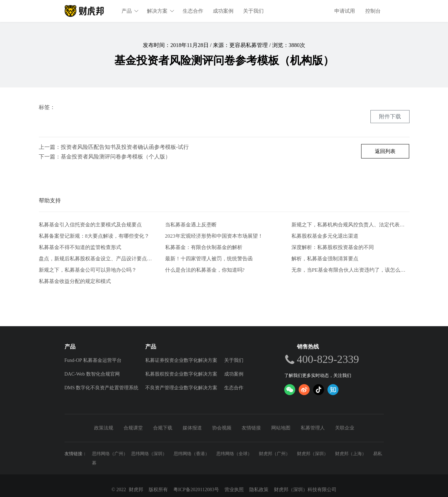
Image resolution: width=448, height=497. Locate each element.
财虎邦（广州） (274, 454)
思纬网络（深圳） (149, 454)
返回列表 (385, 151)
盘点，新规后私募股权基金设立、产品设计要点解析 (98, 259)
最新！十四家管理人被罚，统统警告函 (209, 259)
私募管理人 (313, 428)
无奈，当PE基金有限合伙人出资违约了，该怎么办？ (351, 270)
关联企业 (345, 428)
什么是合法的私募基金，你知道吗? (205, 270)
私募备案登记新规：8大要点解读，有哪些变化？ (94, 236)
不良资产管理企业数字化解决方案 (181, 388)
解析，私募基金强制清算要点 (325, 259)
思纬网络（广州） (110, 454)
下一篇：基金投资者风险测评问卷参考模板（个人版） (105, 157)
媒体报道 (192, 428)
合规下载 (163, 428)
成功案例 (223, 11)
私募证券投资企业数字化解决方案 (181, 360)
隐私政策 (259, 490)
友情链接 (251, 428)
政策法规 (104, 428)
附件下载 (390, 116)
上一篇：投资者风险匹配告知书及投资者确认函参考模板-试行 (114, 147)
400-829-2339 (328, 359)
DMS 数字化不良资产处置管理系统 (102, 388)
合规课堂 (133, 428)
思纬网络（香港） (192, 454)
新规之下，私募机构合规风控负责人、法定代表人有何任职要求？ (351, 225)
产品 (130, 11)
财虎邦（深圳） (313, 454)
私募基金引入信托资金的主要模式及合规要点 (90, 225)
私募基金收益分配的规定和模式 (75, 281)
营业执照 (234, 490)
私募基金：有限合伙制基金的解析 (204, 247)
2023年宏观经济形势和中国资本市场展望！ (214, 236)
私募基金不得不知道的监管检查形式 (80, 247)
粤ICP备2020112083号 (196, 490)
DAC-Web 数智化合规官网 (92, 374)
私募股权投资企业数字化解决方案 (181, 374)
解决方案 (161, 11)
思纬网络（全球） (234, 454)
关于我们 (254, 11)
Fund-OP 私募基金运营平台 (93, 360)
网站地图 (281, 428)
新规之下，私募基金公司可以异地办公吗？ (88, 270)
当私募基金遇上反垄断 (191, 225)
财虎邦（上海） (351, 454)
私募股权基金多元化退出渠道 (325, 236)
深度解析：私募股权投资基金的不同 (333, 247)
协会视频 (222, 428)
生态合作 (193, 11)
